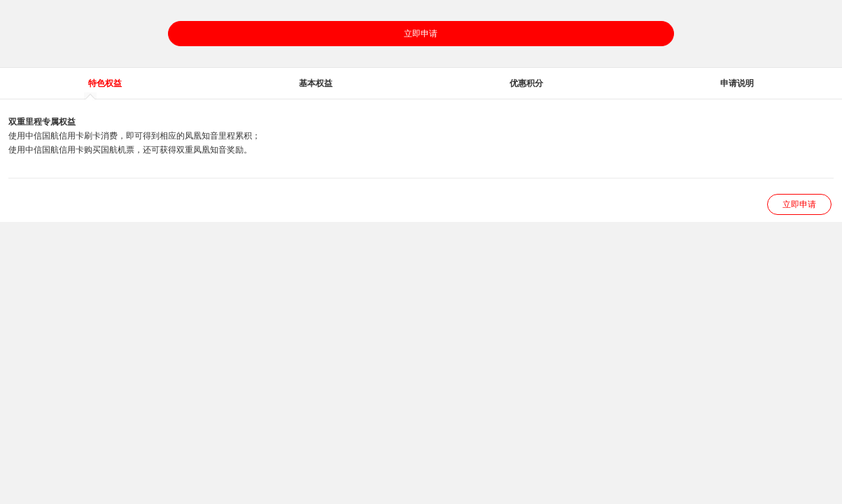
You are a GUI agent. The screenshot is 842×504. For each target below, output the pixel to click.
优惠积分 (526, 83)
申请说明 (737, 83)
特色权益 (105, 83)
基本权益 (316, 83)
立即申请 (421, 34)
